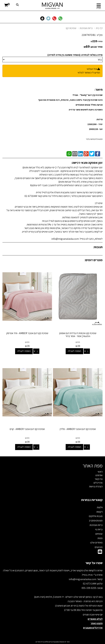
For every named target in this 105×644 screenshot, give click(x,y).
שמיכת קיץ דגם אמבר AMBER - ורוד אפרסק (27, 333)
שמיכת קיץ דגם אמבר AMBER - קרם (27, 429)
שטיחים (99, 534)
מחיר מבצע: (96, 47)
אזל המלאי (92, 69)
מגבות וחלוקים (96, 516)
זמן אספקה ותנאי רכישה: (87, 163)
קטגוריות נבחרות (92, 500)
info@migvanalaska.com (83, 579)
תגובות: (98, 247)
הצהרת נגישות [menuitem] (96, 486)
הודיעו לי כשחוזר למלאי (89, 73)
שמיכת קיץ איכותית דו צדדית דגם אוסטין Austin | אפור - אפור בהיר (78, 335)
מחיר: (97, 41)
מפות (100, 538)
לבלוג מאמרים (95, 619)
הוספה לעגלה (74, 351)
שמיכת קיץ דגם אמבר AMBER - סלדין (78, 429)
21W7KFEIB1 (89, 35)
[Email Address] (100, 553)
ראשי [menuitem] (100, 472)
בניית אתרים (40, 642)
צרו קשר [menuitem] (99, 479)
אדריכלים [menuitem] (98, 483)
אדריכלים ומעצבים (93, 628)
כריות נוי (99, 529)
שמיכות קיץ (71, 28)
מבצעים (99, 547)
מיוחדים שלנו (96, 543)
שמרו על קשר (94, 563)
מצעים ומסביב (96, 521)
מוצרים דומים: (94, 260)
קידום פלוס (49, 642)
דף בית (99, 28)
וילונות (100, 507)
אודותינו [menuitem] (99, 475)
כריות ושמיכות (86, 28)
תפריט (99, 8)
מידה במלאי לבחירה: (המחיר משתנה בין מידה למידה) (75, 55)
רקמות (99, 512)
